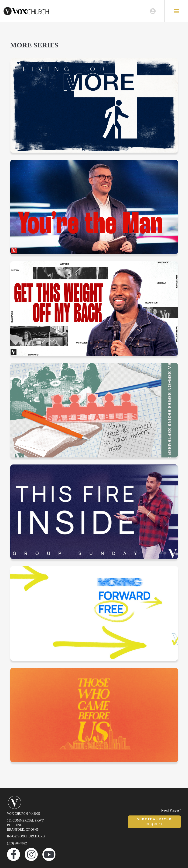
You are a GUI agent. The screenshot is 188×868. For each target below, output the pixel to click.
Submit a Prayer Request (154, 822)
